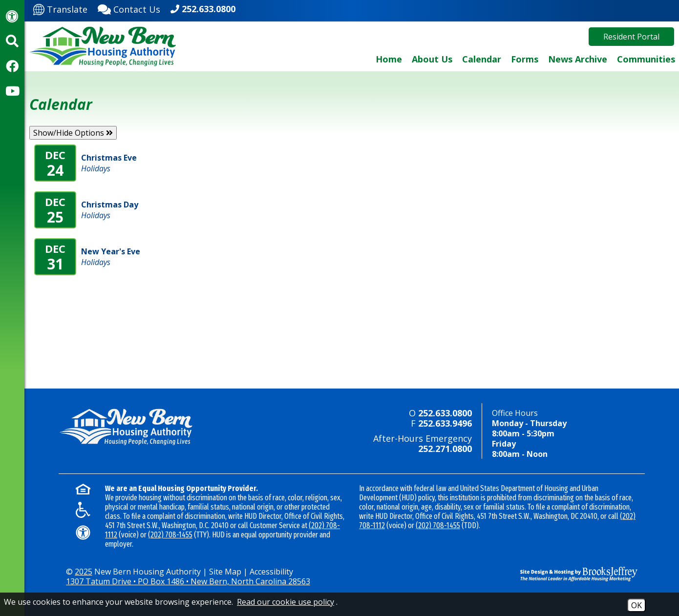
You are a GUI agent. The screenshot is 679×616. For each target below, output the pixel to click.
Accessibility (271, 572)
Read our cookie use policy (286, 602)
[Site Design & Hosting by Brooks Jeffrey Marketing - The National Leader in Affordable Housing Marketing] (572, 574)
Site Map (225, 572)
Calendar (482, 59)
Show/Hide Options (73, 133)
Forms (525, 59)
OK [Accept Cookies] (637, 605)
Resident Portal (631, 37)
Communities (646, 59)
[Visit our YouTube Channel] (12, 91)
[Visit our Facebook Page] (12, 66)
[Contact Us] (129, 8)
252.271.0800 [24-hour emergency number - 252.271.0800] (445, 449)
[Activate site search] (12, 41)
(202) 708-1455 (170, 535)
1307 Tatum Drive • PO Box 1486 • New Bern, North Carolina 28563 (188, 581)
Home (389, 59)
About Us (432, 59)
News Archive (578, 59)
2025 (84, 572)
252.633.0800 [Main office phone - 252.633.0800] (209, 9)
